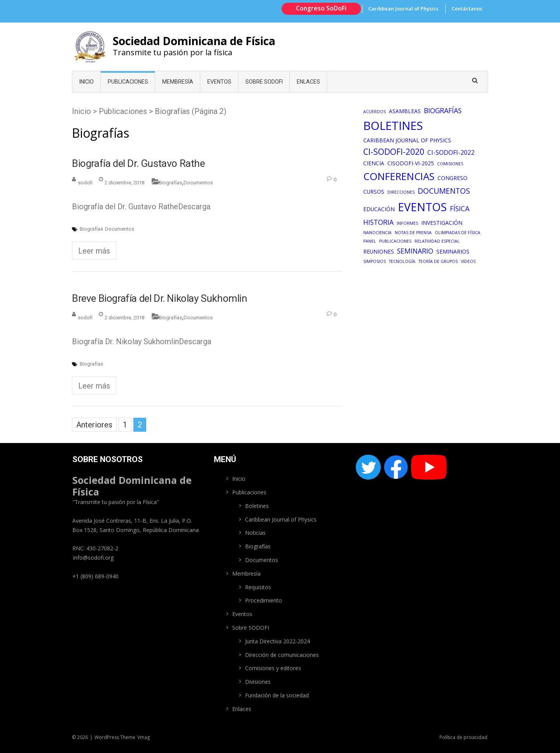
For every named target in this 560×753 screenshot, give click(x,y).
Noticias (255, 533)
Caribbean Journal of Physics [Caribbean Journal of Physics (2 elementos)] (407, 140)
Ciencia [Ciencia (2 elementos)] (374, 163)
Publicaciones (128, 82)
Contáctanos (467, 9)
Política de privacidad (463, 737)
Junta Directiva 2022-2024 (277, 641)
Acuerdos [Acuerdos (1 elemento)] (374, 112)
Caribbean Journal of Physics (403, 9)
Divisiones (258, 682)
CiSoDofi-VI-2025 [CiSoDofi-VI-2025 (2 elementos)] (411, 163)
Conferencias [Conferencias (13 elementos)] (399, 176)
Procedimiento (263, 600)
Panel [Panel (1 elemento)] (370, 241)
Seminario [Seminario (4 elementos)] (415, 251)
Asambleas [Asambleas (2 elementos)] (405, 111)
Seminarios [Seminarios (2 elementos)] (453, 251)
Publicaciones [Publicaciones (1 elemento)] (395, 241)
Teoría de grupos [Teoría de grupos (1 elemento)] (438, 261)
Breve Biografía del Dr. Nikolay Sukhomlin (160, 298)
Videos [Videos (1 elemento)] (468, 261)
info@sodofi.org (93, 558)
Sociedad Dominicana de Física (194, 41)
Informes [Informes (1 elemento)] (407, 223)
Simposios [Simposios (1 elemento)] (374, 261)
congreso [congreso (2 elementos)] (452, 178)
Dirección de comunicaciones (282, 655)
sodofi (85, 183)
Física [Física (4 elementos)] (460, 208)
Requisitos (258, 587)
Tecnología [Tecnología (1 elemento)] (402, 261)
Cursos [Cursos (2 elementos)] (374, 192)
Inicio (87, 82)
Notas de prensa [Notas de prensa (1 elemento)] (413, 233)
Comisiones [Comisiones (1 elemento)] (450, 164)
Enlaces (308, 82)
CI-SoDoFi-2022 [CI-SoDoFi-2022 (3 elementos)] (451, 152)
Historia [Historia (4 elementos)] (378, 222)
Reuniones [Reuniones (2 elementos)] (379, 251)
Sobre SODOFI (264, 82)
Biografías (170, 183)
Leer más (94, 251)
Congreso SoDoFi (321, 8)
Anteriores (94, 425)
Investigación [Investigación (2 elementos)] (442, 223)
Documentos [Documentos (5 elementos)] (444, 191)
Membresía (178, 82)
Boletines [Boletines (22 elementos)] (393, 126)
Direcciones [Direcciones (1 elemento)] (401, 192)
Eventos (219, 82)
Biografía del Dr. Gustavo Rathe (138, 163)
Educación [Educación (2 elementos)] (379, 209)
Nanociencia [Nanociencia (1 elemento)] (377, 233)
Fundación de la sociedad (277, 695)
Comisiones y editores (273, 668)
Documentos (198, 183)
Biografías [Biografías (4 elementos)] (443, 110)
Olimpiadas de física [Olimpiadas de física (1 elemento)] (458, 233)
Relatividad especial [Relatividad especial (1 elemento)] (437, 241)
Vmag (143, 737)
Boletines (257, 506)
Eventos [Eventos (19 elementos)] (422, 207)
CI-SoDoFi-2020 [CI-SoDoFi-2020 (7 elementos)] (394, 151)
